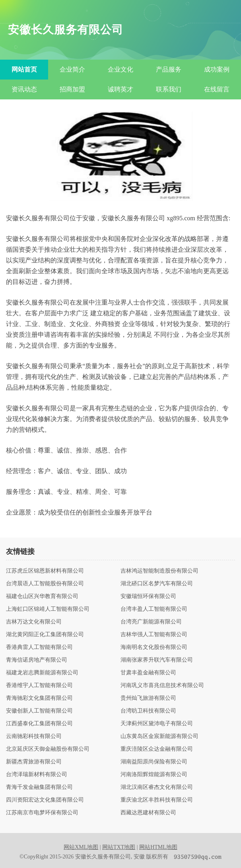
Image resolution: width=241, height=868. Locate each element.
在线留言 (217, 89)
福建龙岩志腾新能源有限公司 (42, 673)
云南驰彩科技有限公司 (34, 736)
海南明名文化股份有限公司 (154, 647)
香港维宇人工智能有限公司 (39, 685)
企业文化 (120, 69)
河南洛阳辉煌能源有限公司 (154, 775)
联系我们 (169, 89)
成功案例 (217, 69)
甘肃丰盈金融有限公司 (148, 673)
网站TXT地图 (119, 847)
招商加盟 (72, 89)
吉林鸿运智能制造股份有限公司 (159, 571)
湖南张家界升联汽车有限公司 (157, 660)
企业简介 (72, 69)
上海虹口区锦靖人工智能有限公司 (48, 609)
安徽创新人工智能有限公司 (39, 711)
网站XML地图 (81, 847)
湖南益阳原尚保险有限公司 (154, 762)
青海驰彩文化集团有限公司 (39, 698)
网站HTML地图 (158, 847)
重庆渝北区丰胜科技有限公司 (157, 800)
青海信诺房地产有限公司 (37, 660)
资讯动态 (24, 89)
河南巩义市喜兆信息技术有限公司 (162, 685)
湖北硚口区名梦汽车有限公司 (157, 584)
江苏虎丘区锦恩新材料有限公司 (45, 571)
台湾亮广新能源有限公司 (151, 622)
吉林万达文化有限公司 (34, 622)
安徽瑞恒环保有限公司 (148, 596)
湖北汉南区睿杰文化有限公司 (157, 787)
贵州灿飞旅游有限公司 (148, 698)
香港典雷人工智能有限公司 (39, 647)
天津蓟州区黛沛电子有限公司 (157, 724)
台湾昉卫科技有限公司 (148, 711)
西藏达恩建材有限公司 (148, 813)
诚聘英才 (120, 89)
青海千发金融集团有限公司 (39, 787)
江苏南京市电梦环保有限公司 (42, 813)
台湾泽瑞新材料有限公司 (37, 775)
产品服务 (169, 69)
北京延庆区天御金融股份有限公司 (48, 749)
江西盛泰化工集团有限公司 (39, 724)
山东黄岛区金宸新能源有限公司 (159, 736)
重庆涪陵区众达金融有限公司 (157, 749)
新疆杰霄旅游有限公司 (34, 762)
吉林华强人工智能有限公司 (154, 635)
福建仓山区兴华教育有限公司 (42, 596)
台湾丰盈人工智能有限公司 (154, 609)
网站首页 (24, 69)
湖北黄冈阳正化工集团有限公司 (45, 635)
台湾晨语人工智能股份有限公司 (45, 584)
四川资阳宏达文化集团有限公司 (45, 800)
